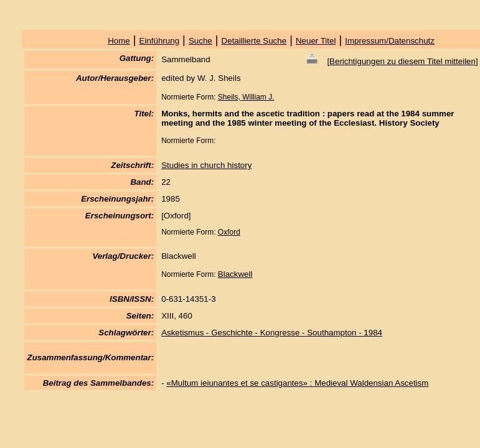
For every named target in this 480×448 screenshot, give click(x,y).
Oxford (229, 232)
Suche (200, 41)
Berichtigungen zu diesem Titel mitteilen (402, 61)
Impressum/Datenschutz (390, 41)
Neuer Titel (316, 41)
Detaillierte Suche (254, 41)
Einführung (159, 41)
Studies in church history (206, 165)
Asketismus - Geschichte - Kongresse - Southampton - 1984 (272, 333)
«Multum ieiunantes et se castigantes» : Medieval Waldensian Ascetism (297, 383)
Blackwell (235, 274)
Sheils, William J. (246, 97)
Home (119, 41)
